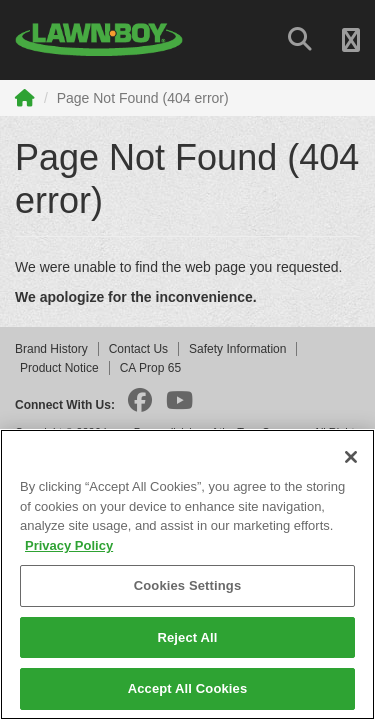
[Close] (351, 457)
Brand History (51, 349)
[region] (187, 574)
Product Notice (59, 368)
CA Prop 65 (150, 368)
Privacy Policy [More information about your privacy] (69, 545)
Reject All (187, 637)
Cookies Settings (188, 585)
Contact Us (138, 349)
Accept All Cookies (188, 688)
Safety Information (237, 349)
